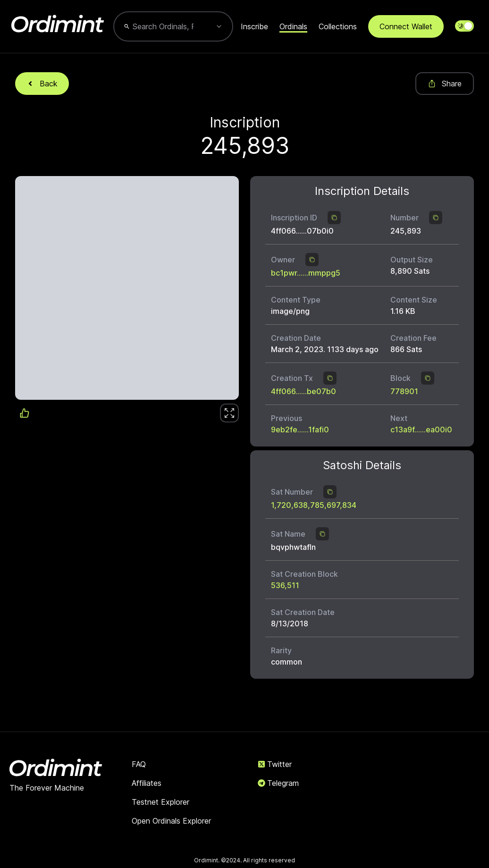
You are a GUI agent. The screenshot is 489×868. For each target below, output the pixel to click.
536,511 (285, 585)
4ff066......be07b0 (304, 391)
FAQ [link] (139, 764)
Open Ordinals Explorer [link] (171, 821)
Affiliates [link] (147, 783)
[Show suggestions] (219, 26)
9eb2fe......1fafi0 (300, 430)
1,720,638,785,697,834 (314, 505)
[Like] (229, 413)
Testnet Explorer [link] (160, 802)
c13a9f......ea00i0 (421, 430)
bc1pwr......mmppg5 (306, 273)
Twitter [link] (275, 764)
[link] (229, 413)
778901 (404, 391)
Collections (338, 26)
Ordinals (293, 26)
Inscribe (254, 26)
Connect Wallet (406, 26)
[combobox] (163, 26)
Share (445, 84)
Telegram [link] (278, 783)
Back (42, 84)
